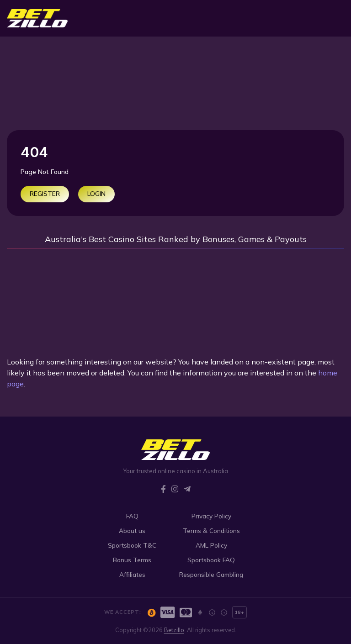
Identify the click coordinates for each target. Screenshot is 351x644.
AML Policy (211, 545)
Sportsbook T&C (132, 545)
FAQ (132, 516)
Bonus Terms (132, 560)
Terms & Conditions (211, 531)
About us (132, 531)
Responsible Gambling (211, 574)
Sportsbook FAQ (211, 560)
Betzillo (174, 630)
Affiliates (132, 574)
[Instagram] (175, 489)
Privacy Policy (211, 516)
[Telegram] (187, 489)
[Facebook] (163, 489)
